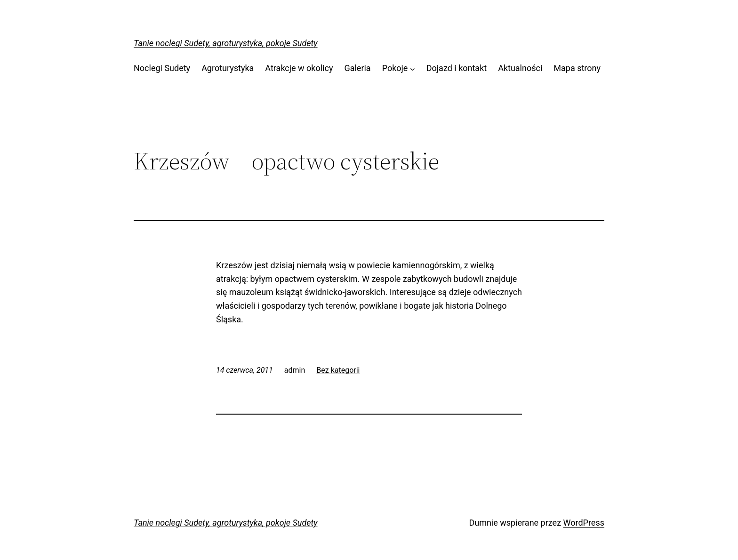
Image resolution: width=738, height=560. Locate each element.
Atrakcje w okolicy (299, 68)
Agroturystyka (228, 68)
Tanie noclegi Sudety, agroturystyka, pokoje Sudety (226, 43)
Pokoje (395, 68)
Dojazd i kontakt (457, 68)
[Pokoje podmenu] (413, 68)
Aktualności (520, 68)
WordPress (584, 523)
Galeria (357, 68)
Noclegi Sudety (162, 68)
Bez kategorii (338, 370)
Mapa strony (577, 68)
